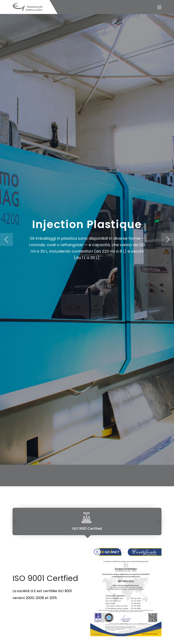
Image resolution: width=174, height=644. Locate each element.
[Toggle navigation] (159, 8)
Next (158, 521)
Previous (16, 521)
